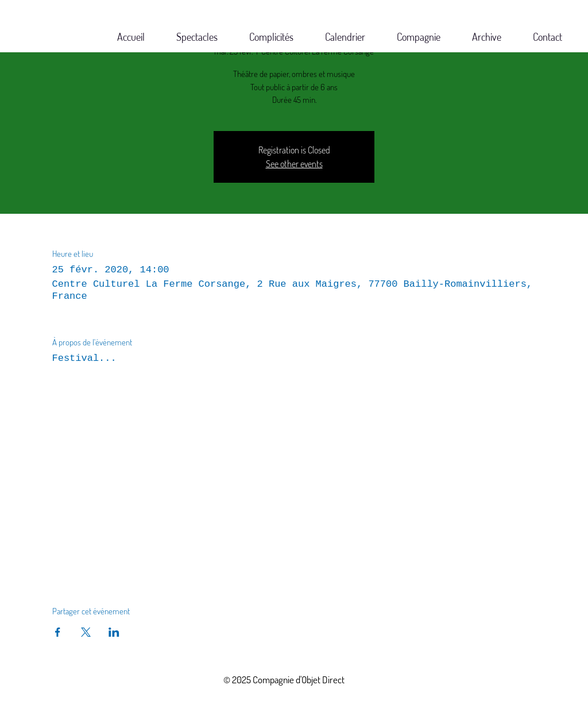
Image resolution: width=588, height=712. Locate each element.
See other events (294, 164)
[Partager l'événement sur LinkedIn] (114, 632)
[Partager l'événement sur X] (86, 632)
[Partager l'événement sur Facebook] (58, 632)
